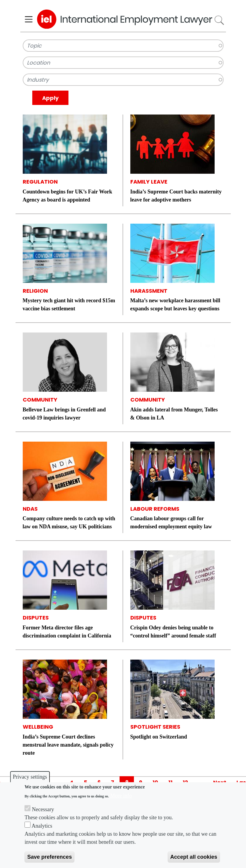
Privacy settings (30, 777)
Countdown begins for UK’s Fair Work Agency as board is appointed (68, 196)
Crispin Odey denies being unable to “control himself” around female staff (173, 632)
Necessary (43, 809)
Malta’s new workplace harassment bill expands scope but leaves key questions (175, 305)
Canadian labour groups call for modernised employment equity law (171, 523)
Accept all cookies (194, 857)
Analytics (42, 826)
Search (219, 20)
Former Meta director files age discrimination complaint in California (67, 632)
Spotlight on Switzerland (159, 737)
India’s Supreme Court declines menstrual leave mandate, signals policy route (68, 745)
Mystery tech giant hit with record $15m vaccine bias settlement (69, 305)
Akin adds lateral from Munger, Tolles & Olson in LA (174, 414)
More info (121, 796)
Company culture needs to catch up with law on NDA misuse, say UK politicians (69, 523)
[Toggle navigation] (29, 19)
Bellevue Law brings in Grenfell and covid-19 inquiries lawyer (64, 414)
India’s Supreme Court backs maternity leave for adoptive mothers (176, 196)
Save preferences (49, 857)
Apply (50, 98)
